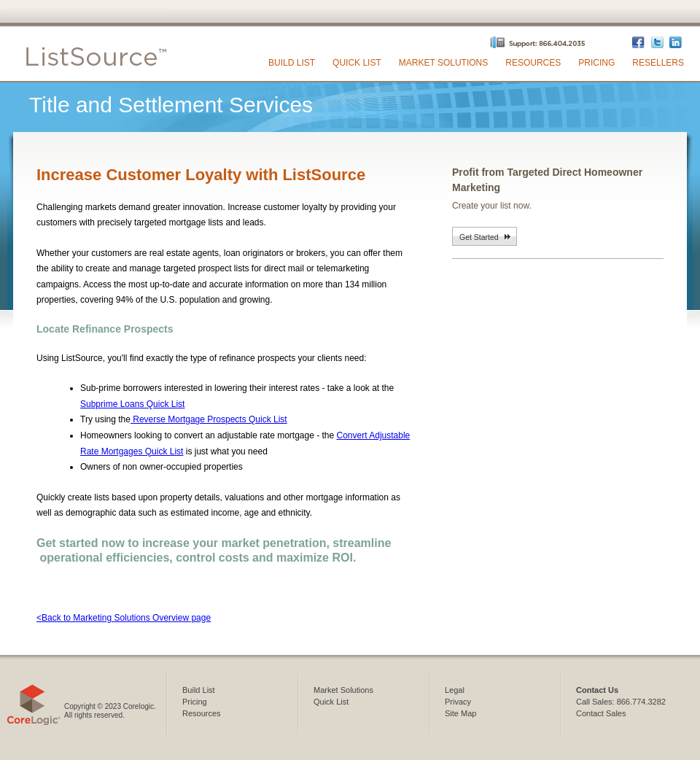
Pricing (596, 63)
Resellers (658, 63)
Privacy (458, 702)
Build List (292, 63)
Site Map (460, 713)
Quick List (357, 63)
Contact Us (597, 690)
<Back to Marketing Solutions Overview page (124, 618)
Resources (533, 63)
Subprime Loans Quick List (132, 404)
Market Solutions (443, 63)
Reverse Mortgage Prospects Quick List (209, 419)
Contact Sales (601, 713)
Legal (455, 690)
